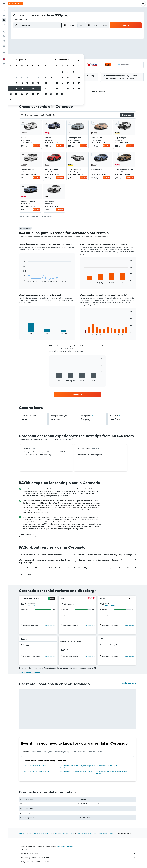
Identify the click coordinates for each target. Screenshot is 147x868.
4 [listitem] (46, 143)
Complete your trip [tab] (62, 752)
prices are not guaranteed (65, 847)
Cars (30, 833)
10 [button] (42, 58)
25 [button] (48, 69)
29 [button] (70, 69)
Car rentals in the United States (64, 833)
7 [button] (64, 52)
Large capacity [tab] (79, 752)
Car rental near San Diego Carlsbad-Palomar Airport (112, 772)
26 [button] (53, 69)
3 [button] (42, 52)
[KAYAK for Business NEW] (4, 46)
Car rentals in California (84, 833)
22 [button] (70, 63)
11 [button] (48, 58)
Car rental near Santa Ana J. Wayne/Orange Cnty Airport (77, 767)
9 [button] (37, 58)
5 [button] (53, 52)
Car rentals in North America (43, 833)
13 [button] (59, 58)
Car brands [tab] (37, 752)
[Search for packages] (4, 25)
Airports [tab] (26, 752)
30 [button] (37, 74)
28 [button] (64, 69)
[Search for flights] (4, 11)
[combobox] (20, 20)
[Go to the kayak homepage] (15, 4)
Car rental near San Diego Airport (36, 766)
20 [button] (59, 63)
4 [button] (48, 52)
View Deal (36, 146)
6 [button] (59, 52)
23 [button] (37, 69)
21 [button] (64, 63)
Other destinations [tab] (95, 752)
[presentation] (70, 15)
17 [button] (42, 63)
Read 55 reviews (110, 605)
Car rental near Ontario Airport (107, 766)
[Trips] (4, 52)
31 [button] (42, 74)
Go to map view (129, 683)
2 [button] (37, 52)
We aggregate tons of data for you (79, 857)
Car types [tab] (48, 752)
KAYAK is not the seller (79, 853)
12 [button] (53, 58)
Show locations (50, 625)
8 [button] (70, 52)
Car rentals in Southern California (105, 833)
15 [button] (70, 58)
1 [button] (70, 47)
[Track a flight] (4, 41)
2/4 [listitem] (81, 174)
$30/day (62, 15)
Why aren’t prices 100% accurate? (79, 862)
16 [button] (37, 63)
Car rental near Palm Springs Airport (37, 771)
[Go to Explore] (4, 36)
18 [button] (48, 63)
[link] (78, 394)
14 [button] (64, 58)
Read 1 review (32, 605)
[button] (4, 4)
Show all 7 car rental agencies (31, 672)
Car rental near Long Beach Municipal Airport (76, 771)
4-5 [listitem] (34, 143)
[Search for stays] (4, 15)
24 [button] (42, 69)
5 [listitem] (70, 143)
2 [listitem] (23, 143)
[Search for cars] (4, 20)
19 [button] (53, 63)
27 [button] (59, 69)
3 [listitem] (75, 143)
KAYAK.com (22, 833)
